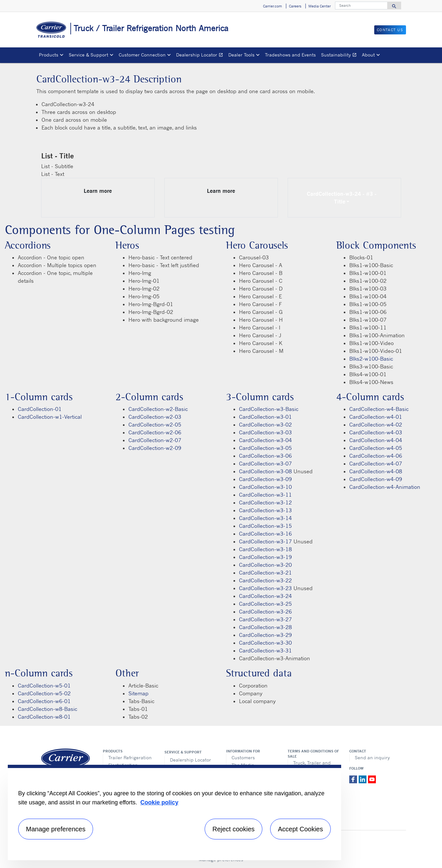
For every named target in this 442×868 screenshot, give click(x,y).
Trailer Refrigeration (130, 757)
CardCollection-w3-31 (265, 651)
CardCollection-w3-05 (265, 448)
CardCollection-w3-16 (265, 534)
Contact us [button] (390, 30)
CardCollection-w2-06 (155, 432)
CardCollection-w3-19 (265, 557)
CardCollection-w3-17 (265, 541)
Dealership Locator (201, 56)
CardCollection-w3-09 (265, 479)
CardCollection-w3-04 (265, 440)
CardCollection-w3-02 (265, 425)
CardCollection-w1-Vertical (50, 417)
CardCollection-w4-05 (376, 448)
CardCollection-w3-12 (265, 502)
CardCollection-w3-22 (265, 580)
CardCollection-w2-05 (155, 425)
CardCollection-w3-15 (265, 526)
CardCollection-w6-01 (44, 701)
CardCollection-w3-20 (265, 565)
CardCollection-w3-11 (265, 495)
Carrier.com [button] (272, 6)
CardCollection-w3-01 (265, 417)
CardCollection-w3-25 (265, 604)
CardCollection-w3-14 (265, 518)
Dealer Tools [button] (241, 55)
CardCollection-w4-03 (376, 432)
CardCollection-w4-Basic (379, 409)
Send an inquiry (372, 757)
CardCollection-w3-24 (265, 596)
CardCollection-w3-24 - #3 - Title (346, 198)
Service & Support (183, 752)
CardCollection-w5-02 (44, 693)
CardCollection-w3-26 (265, 612)
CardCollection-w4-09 (376, 479)
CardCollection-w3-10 (265, 487)
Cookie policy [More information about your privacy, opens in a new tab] (159, 802)
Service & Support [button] (89, 55)
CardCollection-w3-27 (265, 619)
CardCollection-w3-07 (265, 464)
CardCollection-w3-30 (265, 643)
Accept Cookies (300, 829)
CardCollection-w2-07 (155, 440)
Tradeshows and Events (290, 55)
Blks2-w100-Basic (371, 359)
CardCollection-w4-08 (376, 471)
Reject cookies (233, 829)
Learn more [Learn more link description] (98, 191)
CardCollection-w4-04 (376, 440)
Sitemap (138, 693)
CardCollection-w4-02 (376, 425)
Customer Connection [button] (142, 55)
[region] (174, 812)
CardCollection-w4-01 (376, 417)
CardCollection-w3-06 (265, 456)
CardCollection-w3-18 (265, 549)
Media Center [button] (320, 6)
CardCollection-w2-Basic (158, 409)
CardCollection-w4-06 (376, 456)
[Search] (361, 6)
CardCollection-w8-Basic (48, 709)
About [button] (368, 55)
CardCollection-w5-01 (44, 686)
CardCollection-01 (40, 409)
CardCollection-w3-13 (265, 510)
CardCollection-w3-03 (265, 432)
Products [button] (49, 55)
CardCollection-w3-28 (265, 627)
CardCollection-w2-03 (155, 417)
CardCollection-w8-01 (44, 717)
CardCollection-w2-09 (155, 448)
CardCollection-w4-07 (376, 464)
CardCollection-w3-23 (265, 588)
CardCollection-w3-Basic (269, 409)
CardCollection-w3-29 (265, 635)
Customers (243, 757)
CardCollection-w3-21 (265, 573)
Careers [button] (295, 6)
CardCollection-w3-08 (265, 471)
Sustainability (340, 56)
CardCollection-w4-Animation (385, 487)
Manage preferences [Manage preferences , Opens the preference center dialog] (56, 829)
